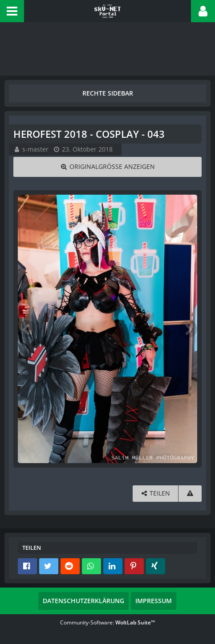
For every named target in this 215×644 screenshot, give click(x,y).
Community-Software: (107, 622)
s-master (35, 149)
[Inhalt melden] (190, 494)
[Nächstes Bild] (188, 329)
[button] (12, 11)
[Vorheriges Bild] (27, 329)
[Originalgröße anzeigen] (107, 167)
